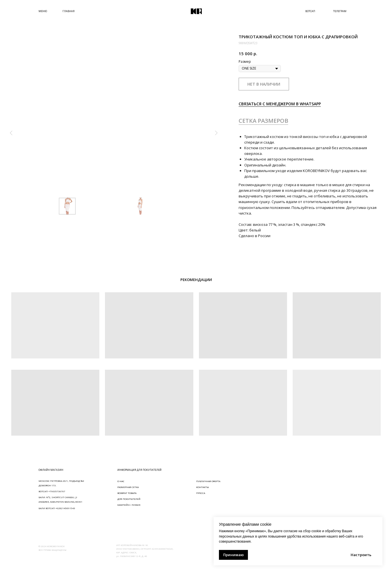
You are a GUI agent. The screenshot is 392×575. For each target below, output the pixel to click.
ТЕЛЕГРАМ (340, 11)
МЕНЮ (43, 11)
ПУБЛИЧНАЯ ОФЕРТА (208, 481)
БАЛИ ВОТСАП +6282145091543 (57, 508)
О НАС (121, 481)
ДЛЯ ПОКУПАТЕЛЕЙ (129, 499)
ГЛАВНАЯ (69, 11)
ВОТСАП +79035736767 (52, 491)
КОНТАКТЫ (202, 487)
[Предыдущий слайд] (11, 133)
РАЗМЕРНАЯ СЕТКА (128, 487)
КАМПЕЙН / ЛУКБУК (129, 505)
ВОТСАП (310, 11)
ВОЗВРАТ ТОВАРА (127, 493)
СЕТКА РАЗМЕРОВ (263, 121)
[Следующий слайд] (216, 133)
